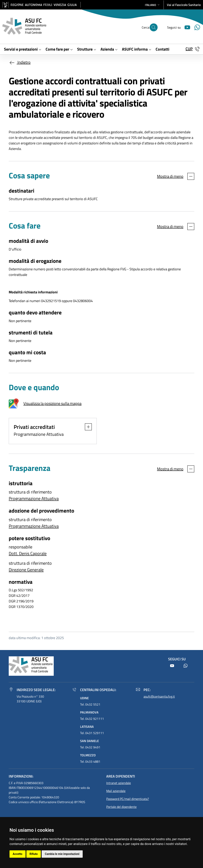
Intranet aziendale (119, 783)
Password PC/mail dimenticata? (128, 799)
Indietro (20, 62)
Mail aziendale (116, 791)
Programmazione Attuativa (34, 498)
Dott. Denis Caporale (28, 553)
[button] (153, 5)
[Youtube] (186, 27)
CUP (189, 49)
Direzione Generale (26, 570)
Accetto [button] (18, 854)
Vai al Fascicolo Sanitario (184, 5)
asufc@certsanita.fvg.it (159, 696)
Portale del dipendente (121, 807)
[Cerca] (154, 27)
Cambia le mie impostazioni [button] (62, 854)
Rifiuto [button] (34, 854)
